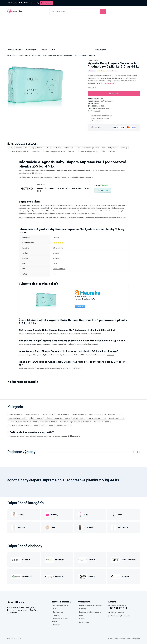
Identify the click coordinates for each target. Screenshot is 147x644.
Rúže (103, 151)
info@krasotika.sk (117, 612)
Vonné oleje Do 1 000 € (49, 422)
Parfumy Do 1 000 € (32, 415)
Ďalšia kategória (31, 50)
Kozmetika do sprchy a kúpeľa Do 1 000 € (23, 422)
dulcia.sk (92, 560)
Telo (47, 148)
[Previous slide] (133, 452)
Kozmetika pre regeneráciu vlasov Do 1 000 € (75, 422)
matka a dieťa (85, 218)
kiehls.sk (92, 577)
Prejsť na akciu (46, 3)
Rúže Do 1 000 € (47, 425)
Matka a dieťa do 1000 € (104, 101)
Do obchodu (114, 93)
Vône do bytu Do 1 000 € (113, 415)
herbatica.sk (27, 577)
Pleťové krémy (84, 622)
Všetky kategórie (100, 50)
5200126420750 (98, 106)
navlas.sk (125, 577)
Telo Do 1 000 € (95, 415)
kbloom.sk (59, 577)
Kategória (122, 639)
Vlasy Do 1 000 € (63, 415)
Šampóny (124, 148)
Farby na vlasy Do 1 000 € (97, 418)
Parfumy (19, 148)
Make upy (71, 151)
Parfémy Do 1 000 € (79, 415)
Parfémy (40, 148)
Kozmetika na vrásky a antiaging (88, 151)
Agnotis (96, 104)
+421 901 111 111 (118, 608)
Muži (104, 148)
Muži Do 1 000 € (79, 418)
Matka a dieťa (93, 60)
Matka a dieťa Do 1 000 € (18, 418)
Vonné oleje (36, 151)
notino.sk (97, 111)
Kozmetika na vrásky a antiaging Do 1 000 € (23, 425)
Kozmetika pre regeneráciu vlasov (54, 151)
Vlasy (32, 148)
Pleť (26, 148)
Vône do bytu (56, 148)
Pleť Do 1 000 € (48, 415)
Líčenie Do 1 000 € (15, 415)
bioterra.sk (60, 560)
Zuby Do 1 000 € (36, 418)
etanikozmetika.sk (129, 560)
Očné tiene (111, 151)
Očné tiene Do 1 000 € (64, 425)
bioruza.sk (26, 560)
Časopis (44, 50)
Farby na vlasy (113, 148)
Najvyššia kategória (15, 50)
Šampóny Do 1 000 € (117, 418)
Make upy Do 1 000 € (102, 422)
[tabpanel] (35, 87)
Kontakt (52, 50)
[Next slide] (138, 452)
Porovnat (80, 307)
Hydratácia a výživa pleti (91, 148)
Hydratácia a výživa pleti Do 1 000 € (57, 418)
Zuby (78, 148)
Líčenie (11, 148)
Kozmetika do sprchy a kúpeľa (19, 151)
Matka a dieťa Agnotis (105, 108)
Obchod (111, 639)
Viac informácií (110, 83)
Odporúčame (136, 639)
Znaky (116, 639)
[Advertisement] (73, 32)
